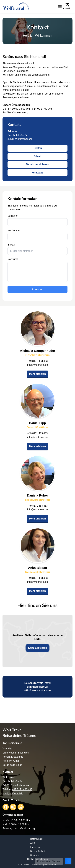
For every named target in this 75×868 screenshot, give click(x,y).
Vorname (13, 216)
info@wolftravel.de (38, 365)
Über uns (35, 855)
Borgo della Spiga (12, 765)
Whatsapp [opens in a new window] (37, 173)
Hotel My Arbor (11, 761)
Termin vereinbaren (37, 164)
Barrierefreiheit (38, 851)
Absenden (37, 289)
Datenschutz (36, 839)
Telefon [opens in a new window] (38, 148)
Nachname (14, 230)
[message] (37, 272)
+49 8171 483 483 (37, 361)
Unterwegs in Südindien (16, 753)
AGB (33, 843)
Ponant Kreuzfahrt (13, 757)
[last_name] (37, 237)
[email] (37, 251)
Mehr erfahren (37, 374)
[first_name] (37, 222)
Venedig (7, 749)
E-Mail (37, 156)
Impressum (36, 847)
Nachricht (13, 259)
